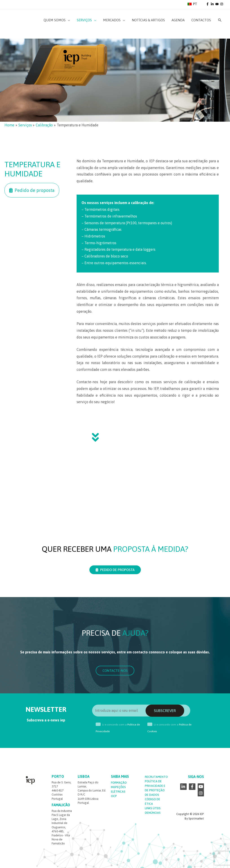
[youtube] (217, 4)
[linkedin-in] (213, 4)
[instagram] (222, 4)
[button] (32, 190)
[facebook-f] (208, 4)
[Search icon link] (220, 20)
